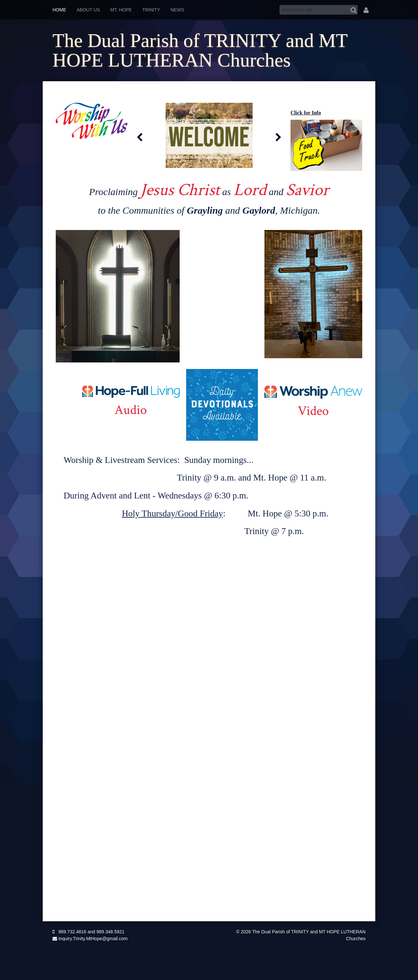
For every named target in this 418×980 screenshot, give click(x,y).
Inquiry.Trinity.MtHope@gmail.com (90, 939)
